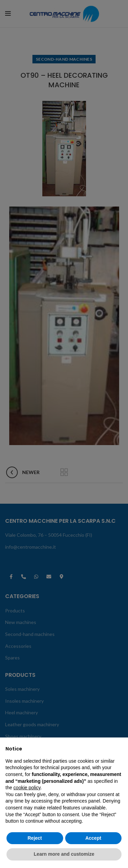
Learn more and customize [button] (64, 854)
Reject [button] (35, 838)
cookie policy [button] (27, 788)
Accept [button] (93, 838)
